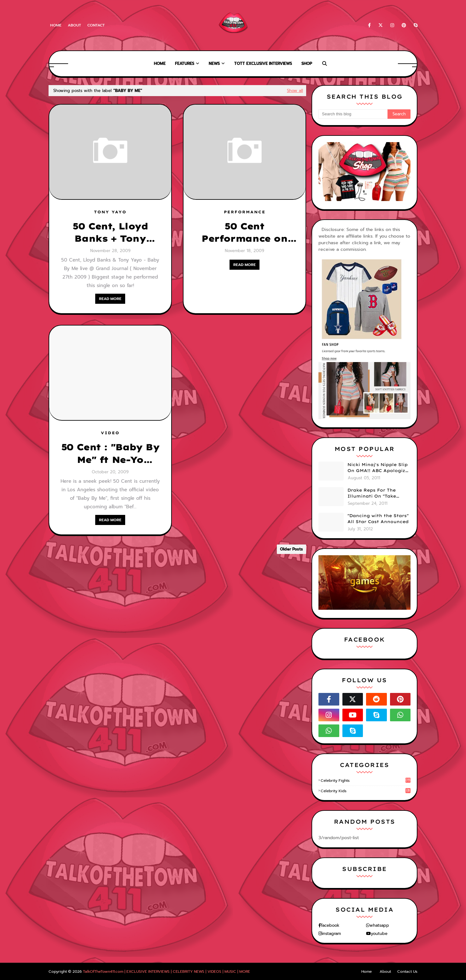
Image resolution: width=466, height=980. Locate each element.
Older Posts (291, 549)
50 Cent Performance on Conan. (244, 233)
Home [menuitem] (160, 63)
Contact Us (407, 971)
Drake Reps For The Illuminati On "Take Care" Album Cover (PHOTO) (372, 493)
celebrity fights (366, 781)
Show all (295, 91)
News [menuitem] (214, 63)
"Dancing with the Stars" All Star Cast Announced (378, 519)
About (74, 25)
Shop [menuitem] (307, 63)
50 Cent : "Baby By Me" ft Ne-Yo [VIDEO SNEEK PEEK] (110, 453)
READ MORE (110, 299)
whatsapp (379, 925)
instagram (331, 934)
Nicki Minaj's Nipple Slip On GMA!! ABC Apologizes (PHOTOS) (379, 468)
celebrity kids (366, 791)
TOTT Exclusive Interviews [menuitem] (263, 63)
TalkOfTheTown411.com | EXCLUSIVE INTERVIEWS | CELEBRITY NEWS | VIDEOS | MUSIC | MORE (166, 971)
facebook (330, 925)
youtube (379, 934)
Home (56, 25)
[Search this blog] (353, 114)
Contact (96, 25)
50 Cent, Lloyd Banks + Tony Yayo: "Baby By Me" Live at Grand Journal (110, 233)
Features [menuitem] (185, 63)
